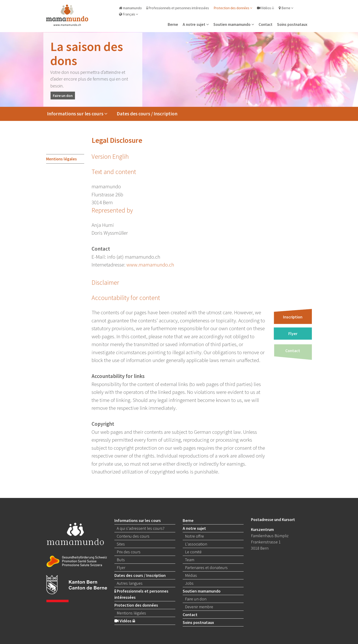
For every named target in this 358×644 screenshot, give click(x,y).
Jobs (189, 583)
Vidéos (266, 8)
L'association (196, 544)
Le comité (193, 552)
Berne (286, 8)
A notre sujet (196, 24)
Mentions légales (61, 159)
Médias (191, 575)
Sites (121, 544)
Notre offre (194, 536)
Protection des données (233, 8)
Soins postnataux (292, 24)
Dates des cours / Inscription (147, 114)
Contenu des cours (133, 536)
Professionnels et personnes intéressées (178, 8)
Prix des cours (129, 552)
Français (129, 14)
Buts (121, 560)
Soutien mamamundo (234, 24)
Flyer (293, 334)
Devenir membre (199, 607)
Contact (266, 24)
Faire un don (63, 96)
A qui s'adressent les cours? (141, 528)
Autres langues (130, 583)
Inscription (293, 317)
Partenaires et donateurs (206, 568)
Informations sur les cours (77, 114)
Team (190, 560)
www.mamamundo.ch (150, 265)
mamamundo (130, 8)
